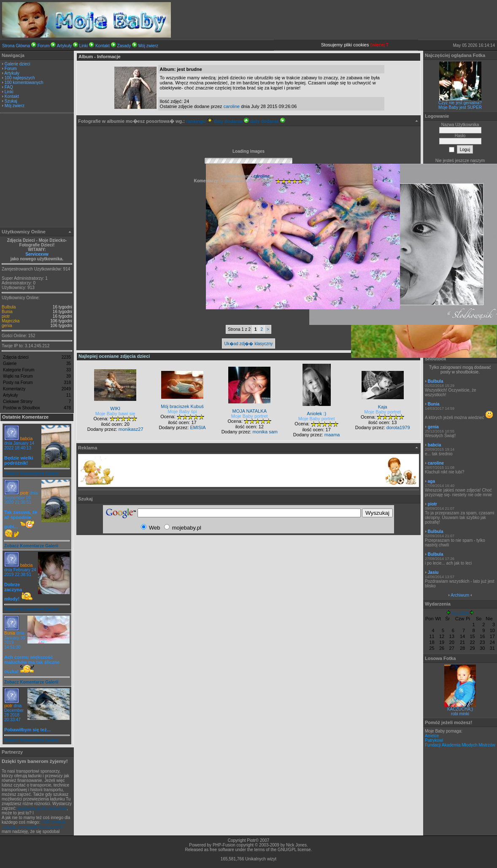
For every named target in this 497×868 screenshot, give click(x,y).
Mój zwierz (148, 46)
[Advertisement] (37, 171)
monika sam (265, 432)
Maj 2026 (460, 613)
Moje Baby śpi (182, 411)
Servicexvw (37, 254)
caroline (232, 106)
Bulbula (9, 307)
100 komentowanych (24, 82)
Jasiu (433, 572)
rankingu (199, 121)
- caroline (260, 176)
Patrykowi (434, 740)
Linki (84, 46)
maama (332, 435)
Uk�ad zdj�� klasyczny (248, 344)
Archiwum (460, 595)
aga (431, 481)
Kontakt (103, 46)
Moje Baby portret (250, 416)
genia (7, 326)
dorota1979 (398, 427)
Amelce (432, 736)
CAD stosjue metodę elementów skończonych (33, 825)
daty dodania (231, 121)
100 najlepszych (20, 78)
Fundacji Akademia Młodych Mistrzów (460, 745)
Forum (44, 46)
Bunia (7, 312)
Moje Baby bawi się (115, 414)
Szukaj (11, 101)
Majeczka (11, 321)
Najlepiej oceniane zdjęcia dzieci (114, 356)
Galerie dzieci (18, 64)
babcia (26, 439)
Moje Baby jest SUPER (460, 107)
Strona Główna (16, 46)
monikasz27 (131, 429)
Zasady (124, 46)
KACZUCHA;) (460, 709)
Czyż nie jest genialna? (460, 103)
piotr (6, 316)
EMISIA (198, 427)
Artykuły (65, 46)
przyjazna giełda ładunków (42, 808)
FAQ (9, 87)
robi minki (460, 714)
